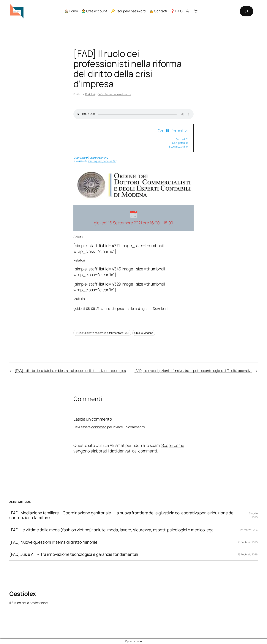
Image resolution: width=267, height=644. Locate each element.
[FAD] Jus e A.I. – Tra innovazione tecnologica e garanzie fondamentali (74, 554)
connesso (99, 427)
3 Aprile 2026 (253, 515)
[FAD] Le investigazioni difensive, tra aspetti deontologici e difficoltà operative (193, 371)
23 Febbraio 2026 (248, 542)
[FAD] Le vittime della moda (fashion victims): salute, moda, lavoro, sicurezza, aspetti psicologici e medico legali (112, 530)
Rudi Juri (90, 94)
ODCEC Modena (144, 333)
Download (160, 308)
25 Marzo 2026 (249, 530)
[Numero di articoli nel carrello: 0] (196, 11)
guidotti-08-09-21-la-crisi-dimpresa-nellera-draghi (110, 308)
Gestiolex (23, 594)
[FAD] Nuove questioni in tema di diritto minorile (53, 542)
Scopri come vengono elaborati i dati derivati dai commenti (129, 448)
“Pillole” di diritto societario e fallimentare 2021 (102, 333)
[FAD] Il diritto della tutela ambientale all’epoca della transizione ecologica (70, 371)
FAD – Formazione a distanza (114, 94)
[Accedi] (187, 11)
